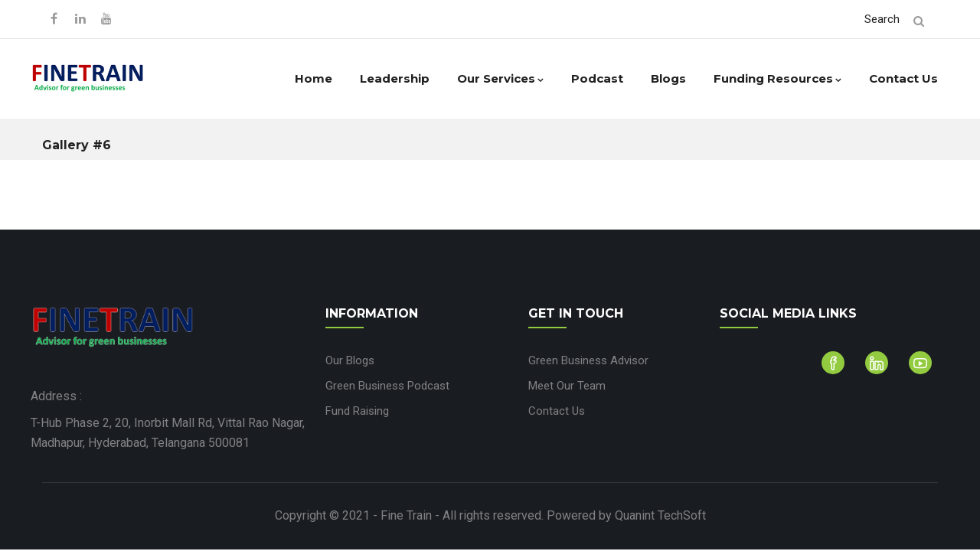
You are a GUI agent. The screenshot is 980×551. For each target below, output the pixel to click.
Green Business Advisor (588, 360)
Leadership (395, 78)
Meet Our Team (567, 386)
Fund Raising (357, 411)
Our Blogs (350, 360)
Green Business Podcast (387, 386)
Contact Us (903, 78)
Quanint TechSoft (660, 515)
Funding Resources (777, 78)
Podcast (597, 78)
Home (314, 78)
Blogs (668, 78)
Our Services (500, 78)
